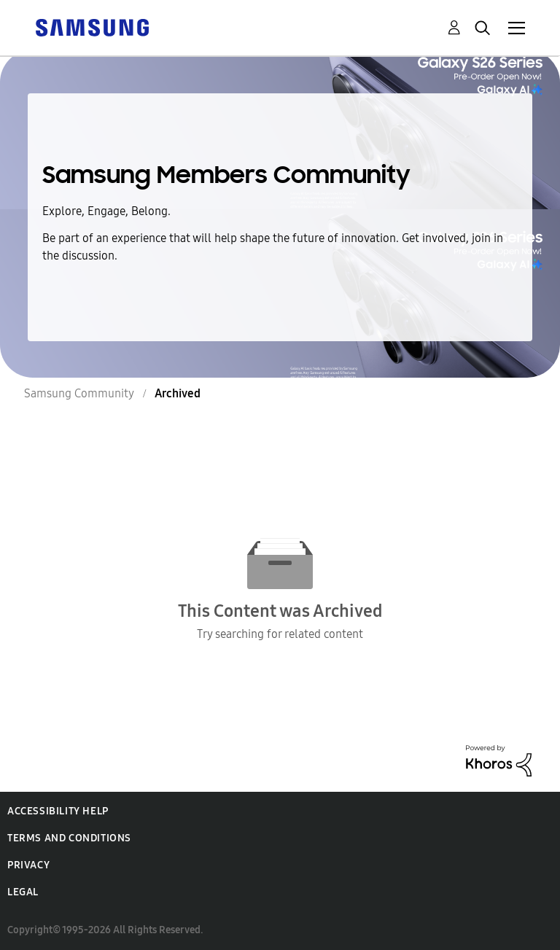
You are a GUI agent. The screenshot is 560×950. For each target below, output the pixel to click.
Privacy (28, 865)
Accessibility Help (58, 811)
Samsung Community (79, 393)
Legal (23, 892)
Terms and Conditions (69, 838)
